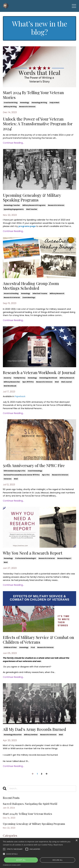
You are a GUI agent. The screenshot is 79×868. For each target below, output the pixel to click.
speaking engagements (14, 209)
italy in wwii (54, 103)
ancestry (7, 378)
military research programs (34, 205)
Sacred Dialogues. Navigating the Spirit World (30, 804)
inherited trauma (40, 294)
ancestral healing (11, 294)
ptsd (33, 647)
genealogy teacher (12, 205)
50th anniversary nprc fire (14, 471)
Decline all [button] (58, 860)
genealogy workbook (48, 378)
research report (64, 558)
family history (19, 378)
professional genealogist (26, 558)
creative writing (11, 103)
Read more (58, 845)
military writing (10, 107)
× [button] (76, 840)
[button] (39, 854)
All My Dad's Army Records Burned (34, 729)
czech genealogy (35, 471)
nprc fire (46, 475)
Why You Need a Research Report (33, 553)
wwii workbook (10, 386)
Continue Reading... (13, 143)
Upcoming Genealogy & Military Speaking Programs (32, 198)
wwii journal (66, 382)
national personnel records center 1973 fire (22, 475)
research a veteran (27, 107)
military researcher (12, 382)
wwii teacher (32, 209)
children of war (10, 647)
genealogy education (13, 735)
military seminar (31, 735)
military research (57, 294)
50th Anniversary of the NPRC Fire (34, 465)
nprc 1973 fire (28, 382)
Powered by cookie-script (12, 865)
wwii (57, 382)
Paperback (20, 396)
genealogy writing (39, 103)
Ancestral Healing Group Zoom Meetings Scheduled (31, 286)
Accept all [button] (21, 860)
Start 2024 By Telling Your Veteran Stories (33, 95)
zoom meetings (29, 298)
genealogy (25, 103)
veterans (8, 479)
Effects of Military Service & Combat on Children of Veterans (38, 640)
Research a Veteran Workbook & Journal (39, 373)
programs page (27, 226)
